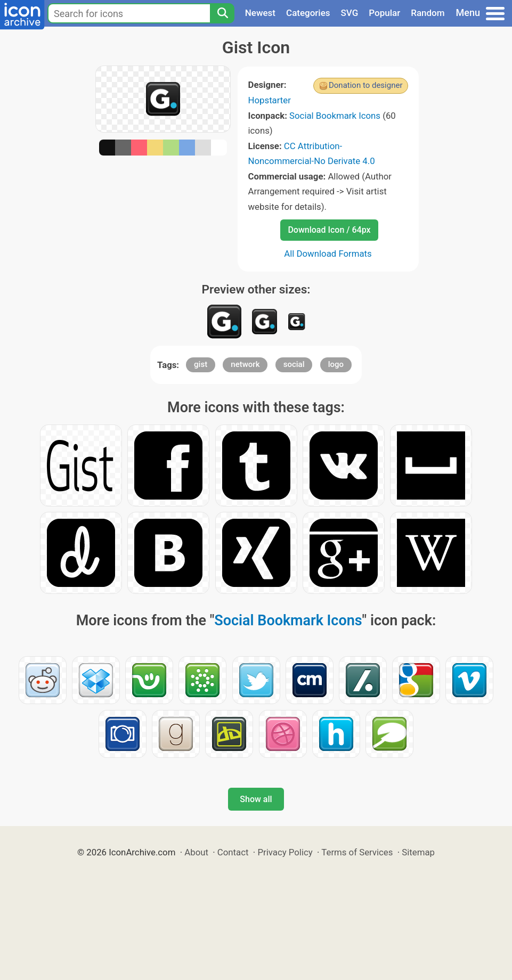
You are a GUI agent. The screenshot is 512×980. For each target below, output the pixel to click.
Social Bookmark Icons (335, 116)
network (245, 364)
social (294, 364)
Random (428, 13)
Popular (384, 13)
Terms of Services (357, 852)
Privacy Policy (285, 852)
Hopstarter (270, 100)
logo (336, 364)
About (196, 852)
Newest (260, 13)
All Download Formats (328, 254)
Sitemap (418, 852)
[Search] (222, 13)
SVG (350, 13)
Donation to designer (366, 85)
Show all (256, 799)
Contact (233, 852)
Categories (308, 13)
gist (201, 364)
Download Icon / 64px (329, 230)
